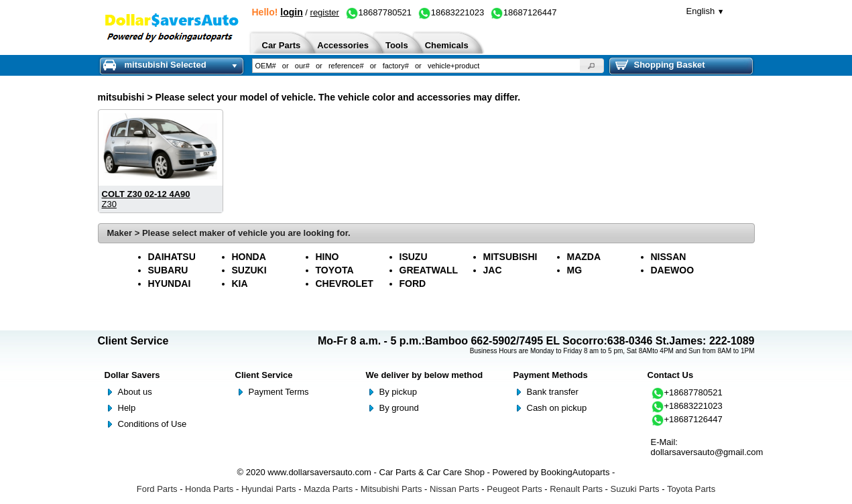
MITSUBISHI (510, 257)
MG (575, 270)
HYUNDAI (170, 283)
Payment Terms (279, 392)
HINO (327, 257)
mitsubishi (121, 97)
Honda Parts (209, 489)
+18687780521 (687, 392)
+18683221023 (687, 406)
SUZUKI (249, 270)
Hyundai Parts (269, 489)
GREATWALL (429, 270)
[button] (592, 66)
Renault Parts (576, 489)
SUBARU (168, 270)
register (325, 12)
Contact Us (671, 375)
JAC (493, 270)
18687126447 (524, 12)
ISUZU (414, 257)
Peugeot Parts (514, 489)
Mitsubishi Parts (391, 489)
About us (135, 392)
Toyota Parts (691, 489)
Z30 (109, 204)
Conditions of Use (153, 424)
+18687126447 (687, 419)
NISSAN (669, 257)
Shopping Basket (660, 65)
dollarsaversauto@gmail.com (707, 452)
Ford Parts (157, 489)
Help (127, 408)
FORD (413, 283)
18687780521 (379, 12)
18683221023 (451, 12)
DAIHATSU (172, 257)
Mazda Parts (328, 489)
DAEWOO (673, 270)
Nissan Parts (454, 489)
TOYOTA (335, 270)
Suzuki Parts (635, 489)
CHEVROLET (345, 283)
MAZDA (584, 257)
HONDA (249, 257)
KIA (240, 283)
